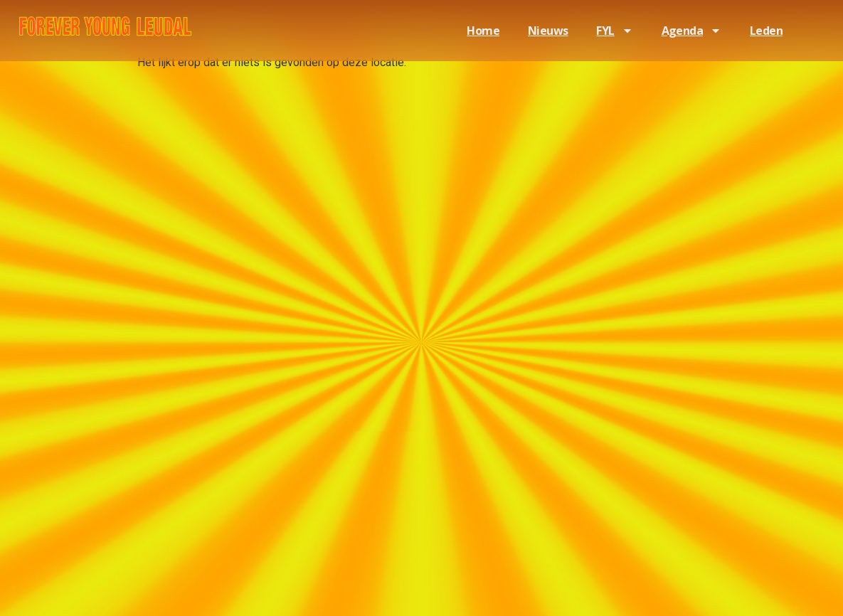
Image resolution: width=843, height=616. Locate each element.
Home (483, 31)
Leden (766, 31)
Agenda (691, 31)
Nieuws (548, 31)
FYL (614, 31)
